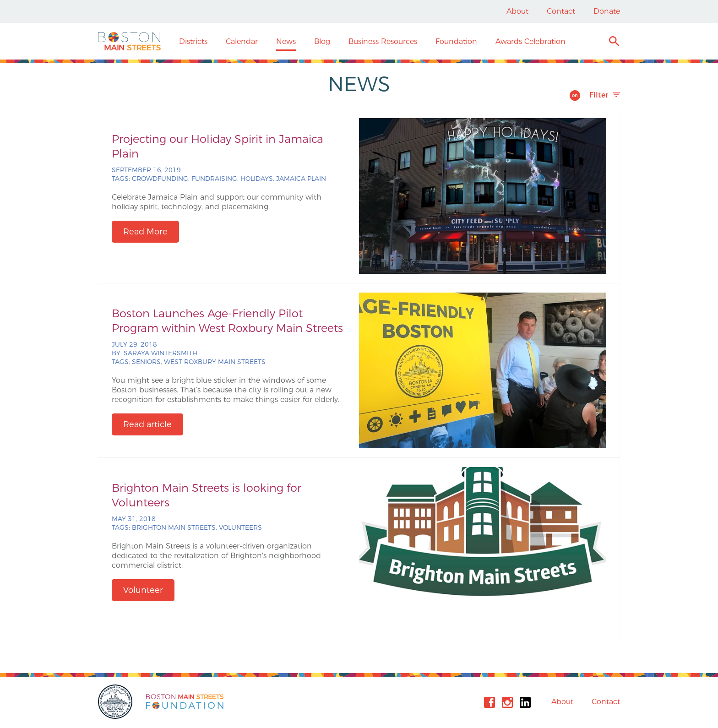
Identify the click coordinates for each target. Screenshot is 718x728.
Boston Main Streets (129, 41)
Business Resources (383, 41)
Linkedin (525, 702)
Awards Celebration (530, 41)
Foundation (456, 41)
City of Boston (116, 702)
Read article (147, 424)
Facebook (490, 702)
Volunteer (143, 590)
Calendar (242, 41)
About (517, 11)
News (286, 41)
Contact (561, 11)
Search (614, 42)
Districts (193, 41)
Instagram (507, 702)
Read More (145, 232)
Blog (322, 41)
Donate (607, 11)
